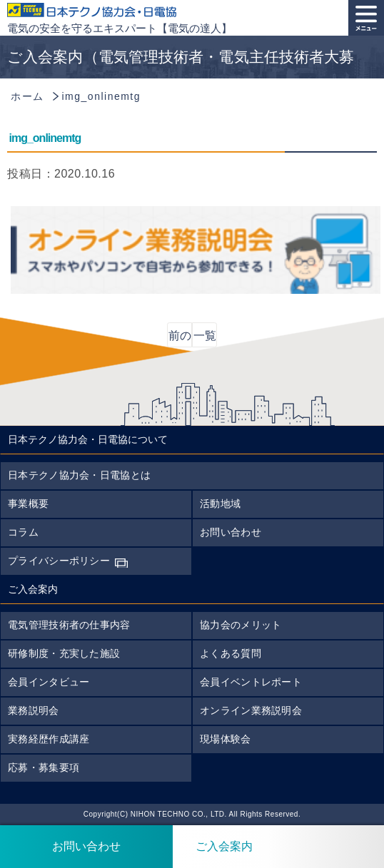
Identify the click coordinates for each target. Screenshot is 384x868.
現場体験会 (226, 739)
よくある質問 (231, 653)
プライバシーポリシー (59, 561)
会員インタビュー (49, 682)
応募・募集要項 (44, 767)
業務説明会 (34, 710)
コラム (23, 532)
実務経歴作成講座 (49, 739)
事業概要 (28, 504)
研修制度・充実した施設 (64, 653)
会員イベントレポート (251, 682)
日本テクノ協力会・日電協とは (79, 475)
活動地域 (220, 504)
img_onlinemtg (45, 138)
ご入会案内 (213, 846)
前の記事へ (180, 338)
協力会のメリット (241, 625)
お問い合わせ (231, 532)
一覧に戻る (205, 338)
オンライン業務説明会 (251, 710)
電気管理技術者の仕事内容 (69, 625)
